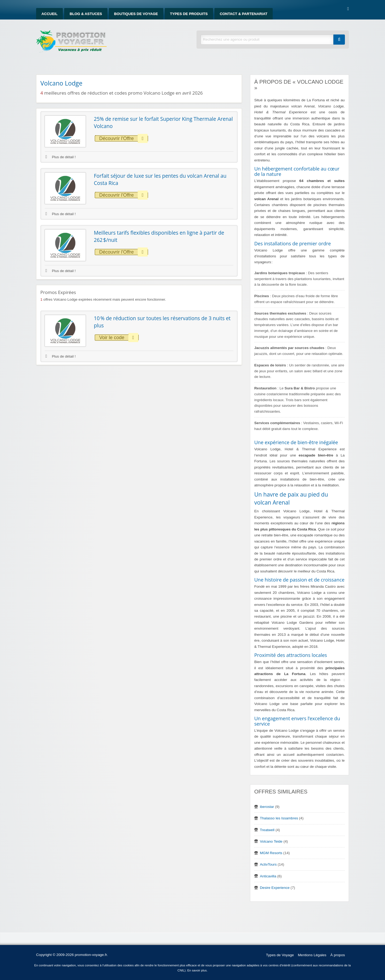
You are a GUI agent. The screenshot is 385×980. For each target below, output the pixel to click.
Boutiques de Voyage (136, 14)
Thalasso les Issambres (279, 818)
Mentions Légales (312, 955)
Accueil (49, 14)
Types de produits (189, 14)
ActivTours (268, 864)
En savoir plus (197, 970)
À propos (338, 955)
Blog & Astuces (86, 14)
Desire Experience (275, 888)
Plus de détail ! (61, 157)
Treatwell (267, 830)
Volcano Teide (271, 841)
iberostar (267, 807)
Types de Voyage (280, 955)
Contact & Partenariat (244, 14)
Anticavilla (268, 876)
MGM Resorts (271, 853)
